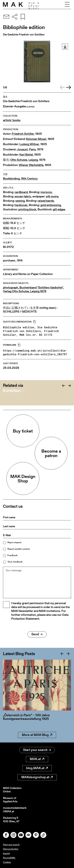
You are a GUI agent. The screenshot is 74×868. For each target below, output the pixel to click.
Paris (32, 149)
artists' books (12, 120)
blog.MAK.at (37, 768)
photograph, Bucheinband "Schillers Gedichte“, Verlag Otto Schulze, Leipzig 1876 (33, 289)
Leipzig (33, 160)
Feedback (12, 555)
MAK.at (37, 759)
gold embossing (51, 205)
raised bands (46, 201)
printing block (27, 209)
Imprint (6, 853)
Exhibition (12, 391)
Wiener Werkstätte (31, 165)
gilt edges (59, 209)
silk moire (52, 196)
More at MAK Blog (37, 735)
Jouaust (22, 149)
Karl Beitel (26, 155)
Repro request (14, 542)
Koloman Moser (36, 139)
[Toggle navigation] (67, 4)
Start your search (37, 750)
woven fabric (23, 196)
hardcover (21, 205)
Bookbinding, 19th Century (20, 179)
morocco (46, 192)
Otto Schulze (19, 160)
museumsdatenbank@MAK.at (15, 810)
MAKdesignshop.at (37, 777)
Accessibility (9, 858)
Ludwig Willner (29, 144)
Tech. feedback (15, 562)
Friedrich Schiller (23, 134)
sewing (20, 201)
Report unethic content (19, 549)
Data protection (11, 849)
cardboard (21, 192)
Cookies (7, 862)
